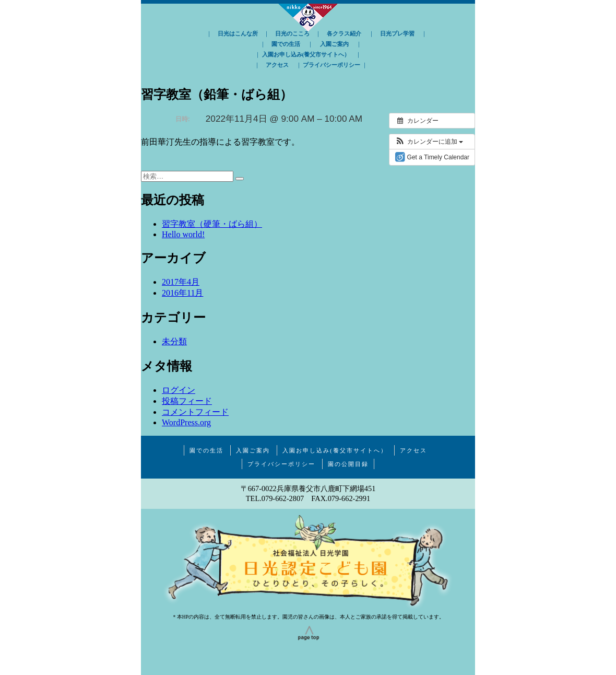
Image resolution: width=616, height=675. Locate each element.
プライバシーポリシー (331, 65)
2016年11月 (182, 293)
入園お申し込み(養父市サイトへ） (306, 54)
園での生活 (286, 44)
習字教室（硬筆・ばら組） (212, 224)
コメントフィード (195, 412)
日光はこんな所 (238, 33)
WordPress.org (186, 422)
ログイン (179, 390)
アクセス (277, 65)
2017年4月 (181, 282)
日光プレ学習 (397, 33)
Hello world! (183, 234)
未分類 (174, 341)
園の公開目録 (348, 464)
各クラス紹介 (344, 33)
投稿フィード (187, 401)
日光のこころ (292, 33)
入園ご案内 (334, 44)
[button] (429, 142)
